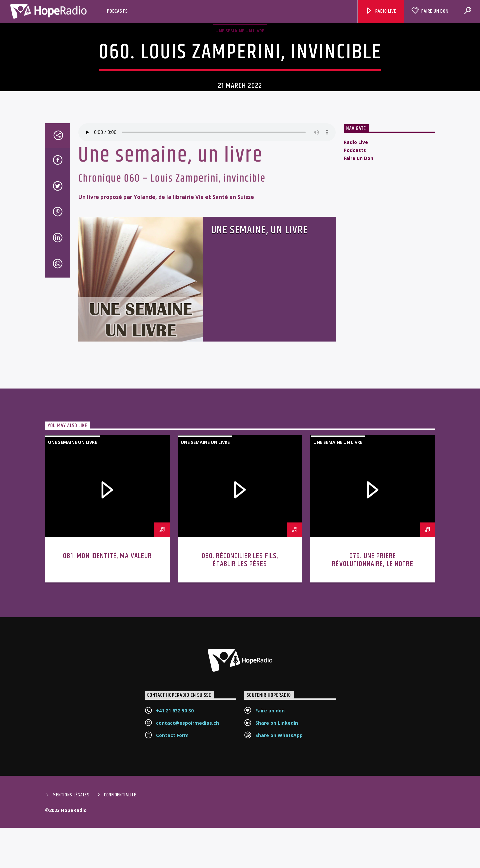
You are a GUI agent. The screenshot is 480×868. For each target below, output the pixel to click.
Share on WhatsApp (279, 821)
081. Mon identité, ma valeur (107, 642)
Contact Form (172, 821)
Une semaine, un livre (260, 315)
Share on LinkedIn (277, 809)
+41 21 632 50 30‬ (175, 796)
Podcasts (117, 11)
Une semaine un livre (240, 69)
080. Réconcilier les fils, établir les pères (240, 646)
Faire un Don (430, 11)
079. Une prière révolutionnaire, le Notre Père (372, 650)
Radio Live (381, 11)
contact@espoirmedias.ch (187, 809)
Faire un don (270, 796)
